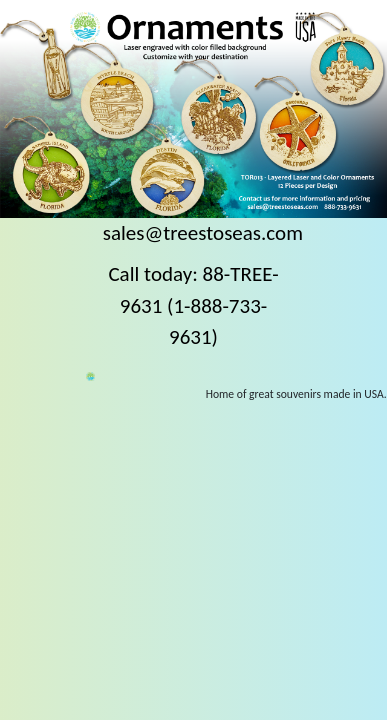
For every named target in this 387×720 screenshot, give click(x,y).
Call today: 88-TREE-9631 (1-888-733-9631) (193, 305)
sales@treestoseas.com (203, 233)
